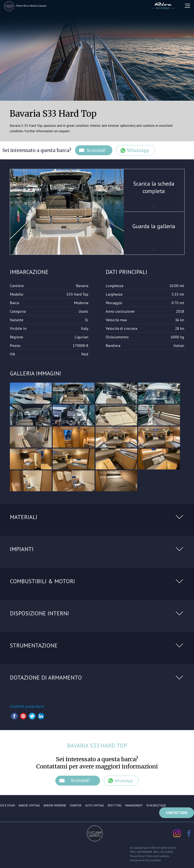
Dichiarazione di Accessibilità (145, 860)
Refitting (115, 805)
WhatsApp (138, 150)
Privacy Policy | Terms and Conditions (150, 856)
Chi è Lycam (7, 805)
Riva (26, 6)
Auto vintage (95, 805)
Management (134, 805)
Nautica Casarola (38, 6)
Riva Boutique (156, 805)
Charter (76, 805)
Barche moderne (55, 805)
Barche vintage (29, 805)
